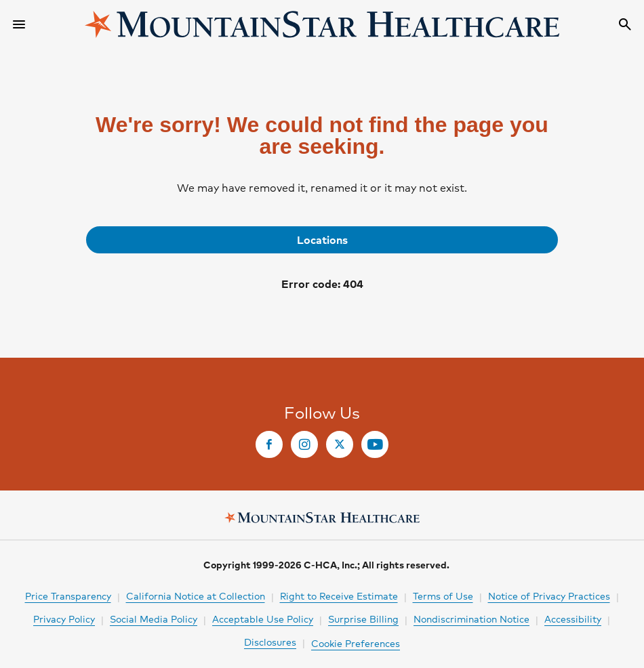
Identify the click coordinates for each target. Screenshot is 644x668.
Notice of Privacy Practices (549, 596)
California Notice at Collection (196, 596)
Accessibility (573, 619)
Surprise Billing (363, 619)
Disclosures (270, 642)
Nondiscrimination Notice (471, 619)
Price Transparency (68, 596)
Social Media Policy (154, 619)
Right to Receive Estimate (339, 596)
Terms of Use (443, 596)
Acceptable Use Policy (263, 619)
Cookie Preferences (356, 643)
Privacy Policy (64, 619)
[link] (322, 240)
